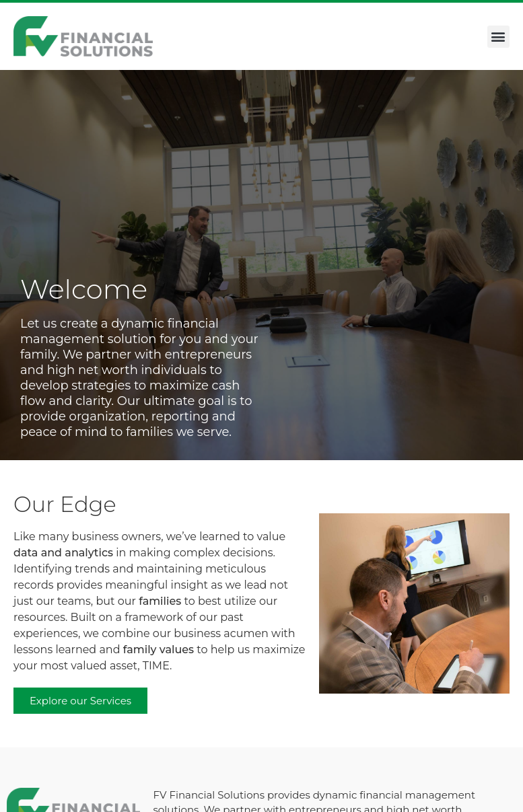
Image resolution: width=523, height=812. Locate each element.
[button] (498, 37)
